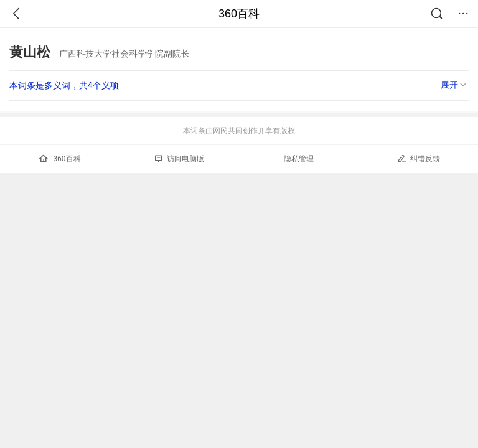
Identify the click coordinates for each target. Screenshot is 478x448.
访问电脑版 (180, 159)
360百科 (239, 14)
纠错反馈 (419, 158)
